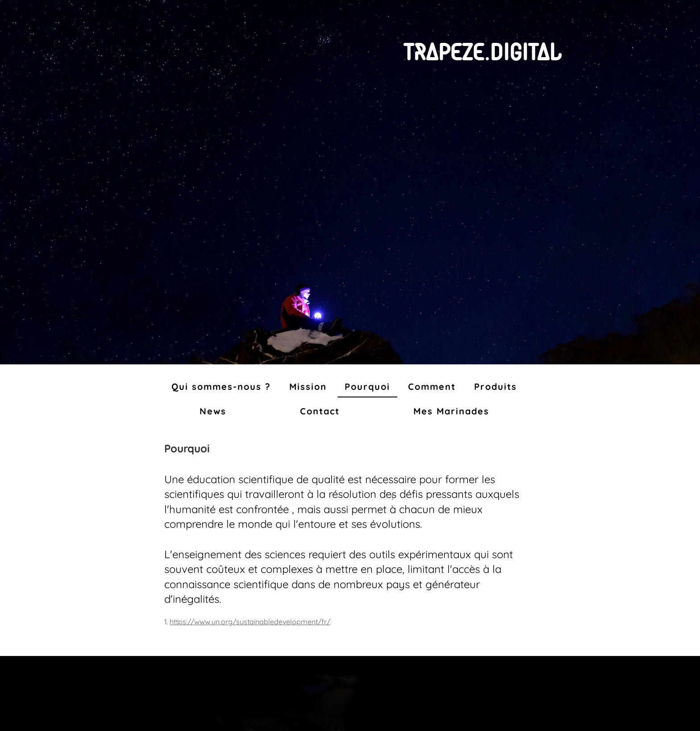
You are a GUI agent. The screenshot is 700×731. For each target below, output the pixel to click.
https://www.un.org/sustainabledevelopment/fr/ (250, 622)
